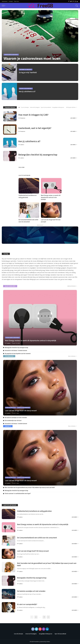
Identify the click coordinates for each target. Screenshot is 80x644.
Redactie (23, 118)
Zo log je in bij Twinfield (28, 72)
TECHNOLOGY (9, 356)
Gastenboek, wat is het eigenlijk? (35, 128)
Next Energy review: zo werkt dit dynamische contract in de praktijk (51, 197)
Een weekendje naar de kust (13, 420)
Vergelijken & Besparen (11, 55)
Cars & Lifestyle (25, 107)
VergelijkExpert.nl (7, 268)
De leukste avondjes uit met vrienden (16, 417)
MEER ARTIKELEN (72, 286)
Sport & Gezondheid (26, 89)
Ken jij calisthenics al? (27, 91)
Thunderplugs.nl (19, 263)
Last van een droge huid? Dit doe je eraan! (51, 221)
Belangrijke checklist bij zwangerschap (38, 155)
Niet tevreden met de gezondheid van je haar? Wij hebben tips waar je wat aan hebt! (30, 487)
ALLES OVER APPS (10, 286)
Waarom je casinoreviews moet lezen (32, 58)
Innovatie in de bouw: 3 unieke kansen (16, 350)
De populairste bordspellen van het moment (18, 354)
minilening (17, 275)
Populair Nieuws (10, 107)
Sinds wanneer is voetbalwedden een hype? (18, 493)
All (19, 107)
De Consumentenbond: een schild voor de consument (28, 221)
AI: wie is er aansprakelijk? (27, 604)
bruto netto (15, 272)
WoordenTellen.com (8, 277)
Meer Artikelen (73, 356)
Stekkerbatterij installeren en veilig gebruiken (28, 196)
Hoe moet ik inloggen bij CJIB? (33, 115)
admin (22, 145)
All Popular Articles (72, 107)
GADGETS (8, 426)
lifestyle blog (32, 277)
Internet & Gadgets (26, 70)
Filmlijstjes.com (34, 279)
